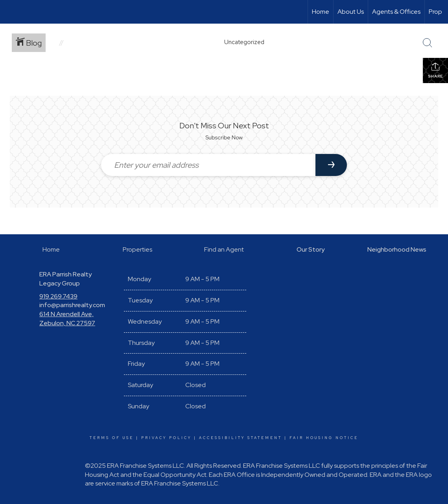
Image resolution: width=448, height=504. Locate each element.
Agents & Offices (396, 12)
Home (321, 12)
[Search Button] (428, 43)
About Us (351, 12)
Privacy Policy (166, 438)
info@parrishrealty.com (72, 305)
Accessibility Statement (241, 438)
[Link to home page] (10, 12)
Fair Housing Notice (324, 438)
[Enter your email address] (208, 165)
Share (435, 70)
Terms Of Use (112, 438)
